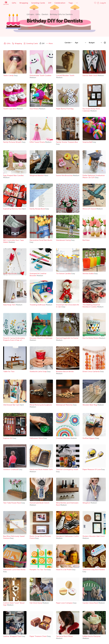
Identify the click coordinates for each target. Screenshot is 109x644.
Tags (71, 3)
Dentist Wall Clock (90, 75)
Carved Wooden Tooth (65, 75)
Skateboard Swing (64, 240)
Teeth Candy (9, 75)
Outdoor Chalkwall (11, 469)
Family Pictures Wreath (13, 142)
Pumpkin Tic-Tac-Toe (38, 570)
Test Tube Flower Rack (12, 503)
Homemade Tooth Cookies (40, 75)
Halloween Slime (37, 438)
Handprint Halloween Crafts (67, 536)
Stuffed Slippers (89, 438)
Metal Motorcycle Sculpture (41, 405)
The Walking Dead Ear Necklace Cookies (91, 306)
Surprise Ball (88, 142)
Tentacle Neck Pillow (64, 636)
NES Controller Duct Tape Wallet (13, 241)
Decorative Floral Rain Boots (41, 240)
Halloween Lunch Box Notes (14, 570)
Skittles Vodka (88, 273)
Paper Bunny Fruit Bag (65, 109)
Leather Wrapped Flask (12, 636)
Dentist (45, 14)
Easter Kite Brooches (65, 175)
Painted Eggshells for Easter (67, 338)
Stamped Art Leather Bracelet (38, 275)
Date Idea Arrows (10, 273)
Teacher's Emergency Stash (67, 469)
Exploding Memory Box (13, 209)
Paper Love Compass (65, 603)
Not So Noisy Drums (91, 338)
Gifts (14, 3)
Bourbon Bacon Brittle (65, 371)
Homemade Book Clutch (39, 503)
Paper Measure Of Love (92, 469)
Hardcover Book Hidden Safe (41, 469)
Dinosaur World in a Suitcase (41, 338)
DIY (50, 3)
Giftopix (6, 3)
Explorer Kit (8, 438)
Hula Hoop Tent (10, 305)
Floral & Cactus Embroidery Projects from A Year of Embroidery (14, 340)
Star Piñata (34, 109)
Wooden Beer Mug (90, 405)
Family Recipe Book (38, 209)
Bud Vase (86, 240)
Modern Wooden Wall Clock (94, 536)
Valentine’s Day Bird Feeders (94, 570)
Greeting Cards (38, 3)
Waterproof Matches (65, 405)
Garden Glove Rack (91, 603)
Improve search (35, 28)
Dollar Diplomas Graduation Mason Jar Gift (94, 176)
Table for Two (9, 371)
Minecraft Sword (90, 209)
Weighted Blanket (37, 175)
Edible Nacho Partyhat (92, 636)
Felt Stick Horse (36, 603)
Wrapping (24, 3)
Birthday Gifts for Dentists (61, 14)
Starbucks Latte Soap (38, 371)
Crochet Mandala (63, 438)
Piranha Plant (62, 209)
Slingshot (87, 503)
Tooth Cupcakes (10, 109)
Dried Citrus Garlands (91, 371)
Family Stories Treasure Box (67, 142)
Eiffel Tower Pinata (37, 142)
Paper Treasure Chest (38, 636)
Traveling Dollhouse (38, 305)
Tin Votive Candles (64, 273)
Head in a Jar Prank (64, 570)
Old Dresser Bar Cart (11, 405)
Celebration (60, 3)
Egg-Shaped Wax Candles (13, 175)
